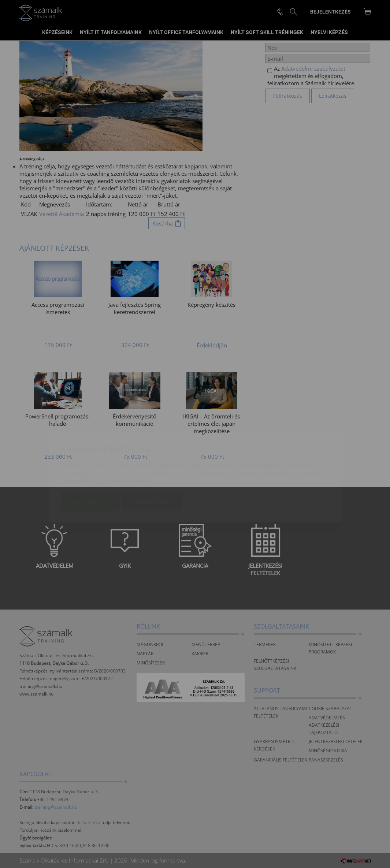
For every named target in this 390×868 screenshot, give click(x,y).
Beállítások (152, 458)
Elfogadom (91, 458)
